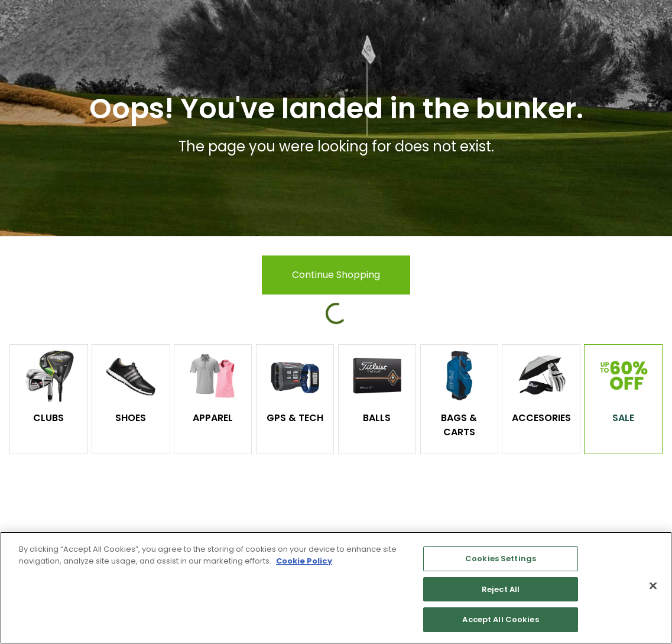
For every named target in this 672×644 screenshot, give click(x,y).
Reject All (501, 589)
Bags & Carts (459, 425)
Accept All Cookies (500, 619)
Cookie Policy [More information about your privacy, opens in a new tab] (304, 561)
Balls (377, 418)
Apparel (213, 418)
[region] (336, 588)
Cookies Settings (501, 559)
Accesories (541, 418)
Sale (623, 418)
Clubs (48, 418)
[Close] (653, 586)
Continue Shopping (336, 275)
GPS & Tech (295, 418)
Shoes (131, 418)
